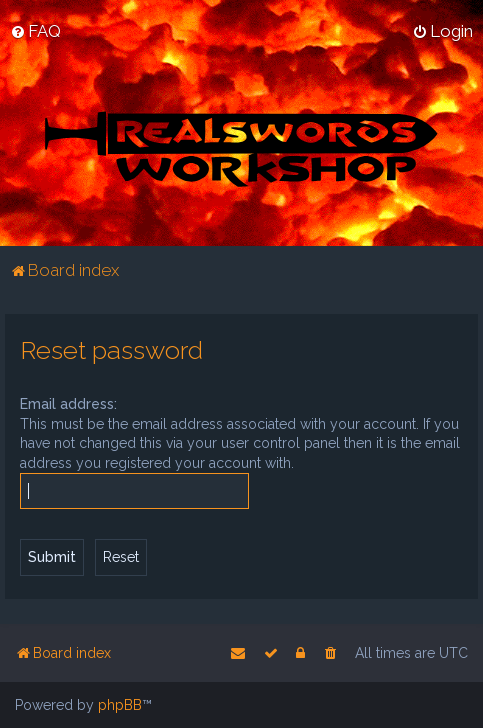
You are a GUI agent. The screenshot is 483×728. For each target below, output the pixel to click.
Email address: (68, 404)
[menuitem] (35, 31)
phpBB (120, 705)
